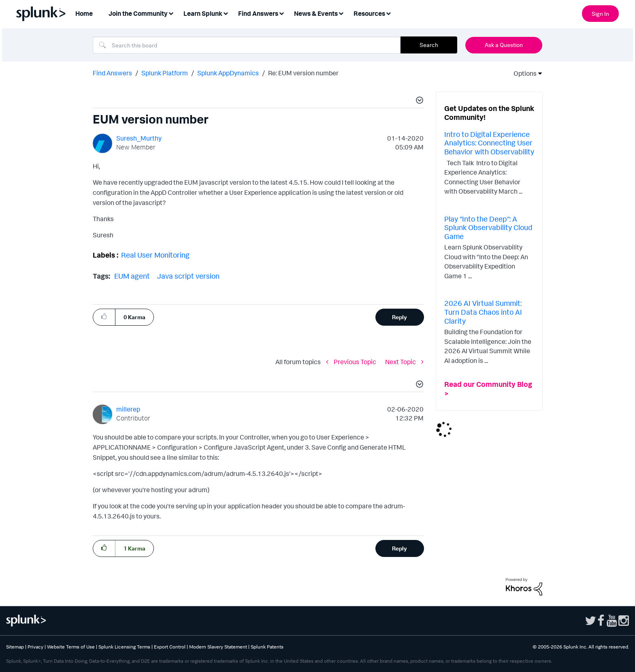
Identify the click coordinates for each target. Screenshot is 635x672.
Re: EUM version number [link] (303, 73)
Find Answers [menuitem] (258, 13)
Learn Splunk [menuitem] (203, 13)
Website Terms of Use (71, 647)
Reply (400, 317)
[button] (418, 101)
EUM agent (132, 276)
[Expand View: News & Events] (341, 13)
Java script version (188, 276)
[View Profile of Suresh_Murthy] (139, 138)
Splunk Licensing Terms (124, 647)
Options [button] (522, 73)
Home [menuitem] (84, 13)
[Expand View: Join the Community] (171, 13)
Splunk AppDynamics (228, 73)
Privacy (35, 647)
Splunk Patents (267, 647)
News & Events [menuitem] (316, 13)
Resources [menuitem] (369, 13)
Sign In (600, 14)
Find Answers (112, 73)
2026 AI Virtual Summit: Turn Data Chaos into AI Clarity (483, 312)
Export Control (170, 647)
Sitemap (15, 647)
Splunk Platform (165, 73)
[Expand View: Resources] (388, 13)
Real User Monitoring (155, 255)
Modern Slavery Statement (218, 647)
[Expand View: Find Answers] (281, 13)
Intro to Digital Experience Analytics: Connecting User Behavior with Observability (489, 143)
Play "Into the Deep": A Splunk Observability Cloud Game (488, 227)
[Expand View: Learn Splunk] (226, 13)
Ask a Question (504, 45)
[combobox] (247, 45)
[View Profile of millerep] (128, 409)
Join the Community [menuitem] (138, 13)
